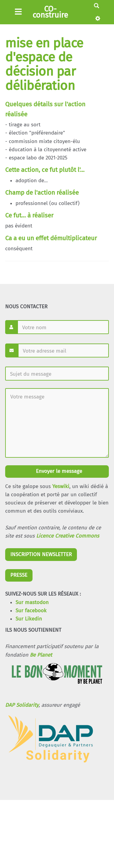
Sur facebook (31, 611)
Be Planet (41, 655)
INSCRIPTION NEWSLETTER (41, 554)
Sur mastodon (32, 602)
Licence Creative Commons (68, 536)
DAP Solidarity (22, 705)
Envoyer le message (58, 471)
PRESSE (19, 575)
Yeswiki (61, 486)
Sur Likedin (29, 619)
